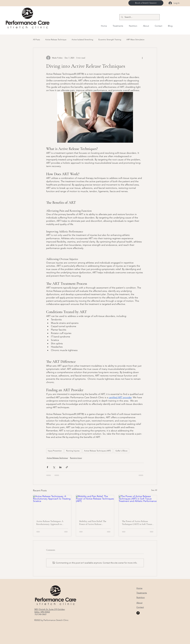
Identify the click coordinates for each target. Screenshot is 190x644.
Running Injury (76, 458)
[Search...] (139, 17)
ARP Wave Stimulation (135, 40)
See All (154, 490)
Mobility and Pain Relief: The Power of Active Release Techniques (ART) (93, 523)
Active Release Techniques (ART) (98, 451)
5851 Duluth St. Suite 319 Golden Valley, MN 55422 (50, 611)
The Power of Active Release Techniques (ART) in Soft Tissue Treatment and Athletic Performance (137, 523)
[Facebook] (138, 613)
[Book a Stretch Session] (146, 3)
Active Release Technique (56, 40)
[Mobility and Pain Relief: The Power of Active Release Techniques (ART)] (95, 506)
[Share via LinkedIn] (60, 467)
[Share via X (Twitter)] (54, 467)
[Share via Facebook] (47, 467)
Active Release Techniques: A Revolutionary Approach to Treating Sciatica (50, 523)
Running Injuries (73, 451)
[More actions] (142, 58)
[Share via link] (67, 467)
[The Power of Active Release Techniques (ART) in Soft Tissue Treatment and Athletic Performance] (138, 506)
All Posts (36, 40)
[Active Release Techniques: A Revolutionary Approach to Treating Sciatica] (52, 506)
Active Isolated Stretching (82, 40)
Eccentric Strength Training (110, 40)
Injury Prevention (55, 451)
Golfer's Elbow (121, 451)
